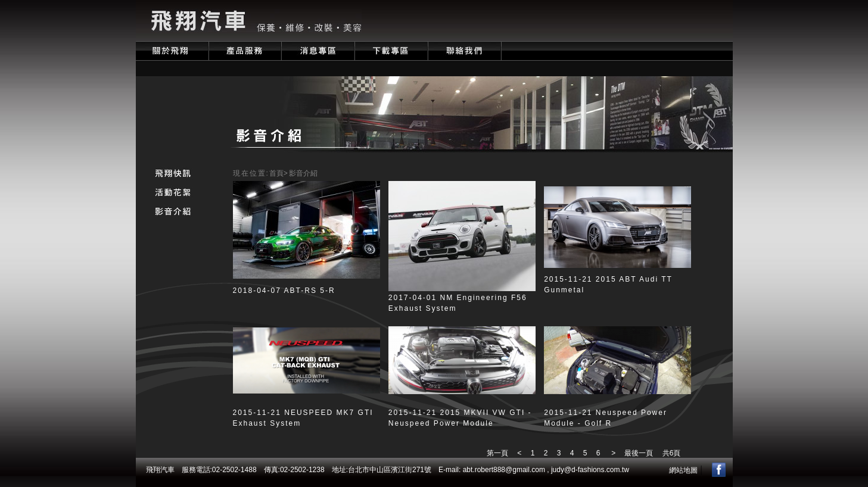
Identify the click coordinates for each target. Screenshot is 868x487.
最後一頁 (635, 453)
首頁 (276, 173)
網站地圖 (683, 470)
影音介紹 (303, 173)
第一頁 (497, 453)
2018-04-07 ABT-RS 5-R (284, 291)
